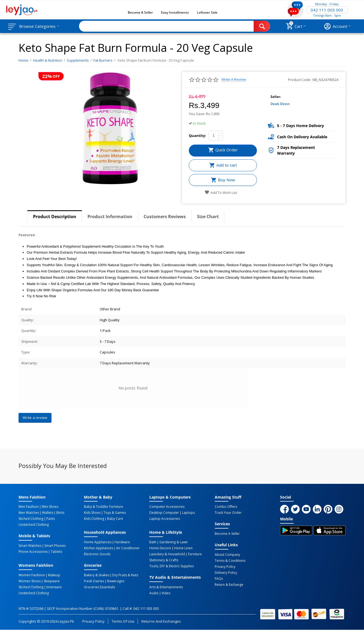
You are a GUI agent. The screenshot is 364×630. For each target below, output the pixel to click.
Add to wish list (221, 193)
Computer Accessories (167, 507)
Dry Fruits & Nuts (125, 575)
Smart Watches (30, 546)
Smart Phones (55, 546)
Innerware (54, 587)
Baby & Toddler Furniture (104, 507)
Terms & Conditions (230, 561)
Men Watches (29, 513)
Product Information (110, 217)
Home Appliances (98, 542)
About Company (227, 555)
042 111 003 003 (327, 10)
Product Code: (300, 80)
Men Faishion (29, 507)
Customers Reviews (165, 217)
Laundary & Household (167, 554)
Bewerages (116, 581)
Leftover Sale (207, 12)
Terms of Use (123, 621)
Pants (51, 519)
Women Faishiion (32, 575)
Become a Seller (140, 12)
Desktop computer (164, 513)
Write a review (234, 79)
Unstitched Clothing (34, 525)
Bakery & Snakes (97, 575)
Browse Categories (37, 26)
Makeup (54, 575)
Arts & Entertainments (166, 587)
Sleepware (52, 581)
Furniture (195, 554)
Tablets (56, 552)
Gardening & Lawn (174, 542)
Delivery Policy (226, 573)
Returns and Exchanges (161, 621)
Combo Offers (226, 507)
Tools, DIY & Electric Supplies (172, 566)
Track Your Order (228, 513)
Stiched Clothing (31, 519)
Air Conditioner (128, 548)
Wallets (48, 513)
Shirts (60, 513)
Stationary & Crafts (164, 560)
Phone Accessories (33, 552)
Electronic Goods (97, 554)
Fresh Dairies (94, 581)
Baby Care (115, 519)
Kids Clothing (94, 519)
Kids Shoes (92, 513)
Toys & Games (115, 513)
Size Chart (208, 217)
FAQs (219, 579)
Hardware (122, 542)
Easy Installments (175, 12)
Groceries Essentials (99, 587)
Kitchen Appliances (98, 548)
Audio (154, 593)
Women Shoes (30, 581)
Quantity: (197, 136)
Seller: (276, 97)
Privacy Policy (225, 567)
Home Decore (160, 548)
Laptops (188, 513)
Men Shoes (50, 507)
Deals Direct (280, 104)
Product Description (55, 217)
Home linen (183, 548)
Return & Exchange (229, 585)
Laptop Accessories (165, 519)
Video (166, 593)
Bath (153, 542)
